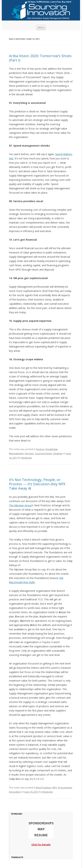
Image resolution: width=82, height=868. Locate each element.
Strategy (58, 453)
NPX (55, 788)
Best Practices (44, 788)
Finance (40, 449)
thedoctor (27, 458)
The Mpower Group (20, 505)
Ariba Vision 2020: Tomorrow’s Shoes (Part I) (40, 58)
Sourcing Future (44, 453)
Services (29, 453)
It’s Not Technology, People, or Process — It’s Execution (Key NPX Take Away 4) (37, 484)
